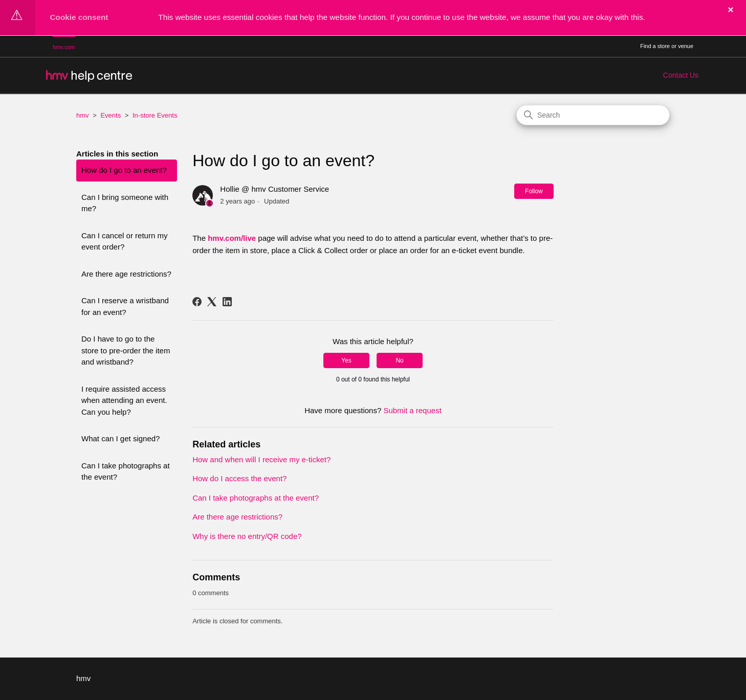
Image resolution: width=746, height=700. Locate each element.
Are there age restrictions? (126, 274)
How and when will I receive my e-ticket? (261, 459)
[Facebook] (197, 302)
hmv (83, 115)
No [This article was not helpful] (399, 360)
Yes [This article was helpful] (346, 360)
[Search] (593, 115)
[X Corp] (212, 302)
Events (111, 115)
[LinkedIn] (227, 302)
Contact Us (681, 75)
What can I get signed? (120, 438)
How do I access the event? (239, 478)
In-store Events (155, 115)
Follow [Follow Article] (534, 191)
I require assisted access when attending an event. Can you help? (124, 400)
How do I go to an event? (124, 170)
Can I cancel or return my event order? (124, 241)
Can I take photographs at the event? (126, 471)
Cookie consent (79, 17)
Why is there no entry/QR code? (247, 536)
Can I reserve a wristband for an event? (125, 306)
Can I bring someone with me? (125, 203)
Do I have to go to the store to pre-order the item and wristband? (126, 350)
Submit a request (412, 410)
